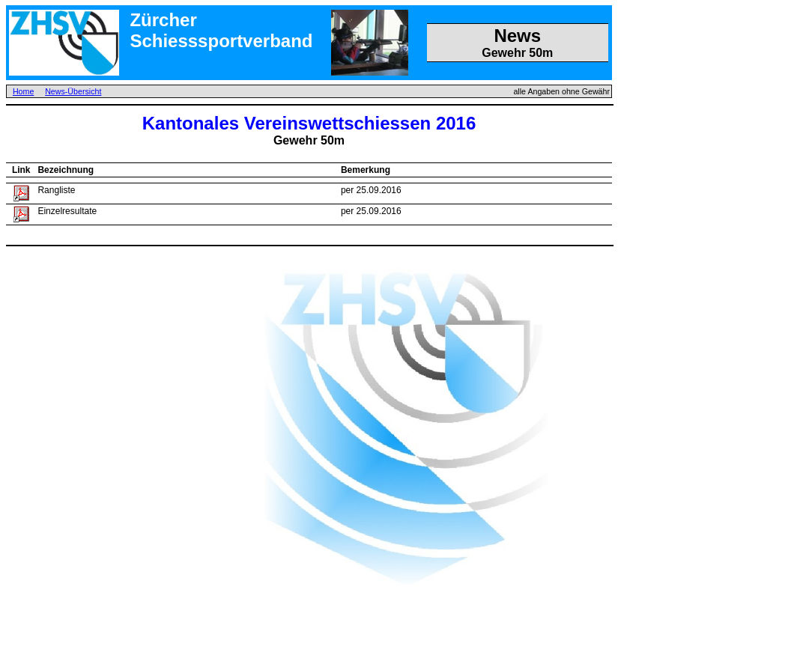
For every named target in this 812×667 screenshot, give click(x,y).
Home (23, 91)
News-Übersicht (73, 91)
